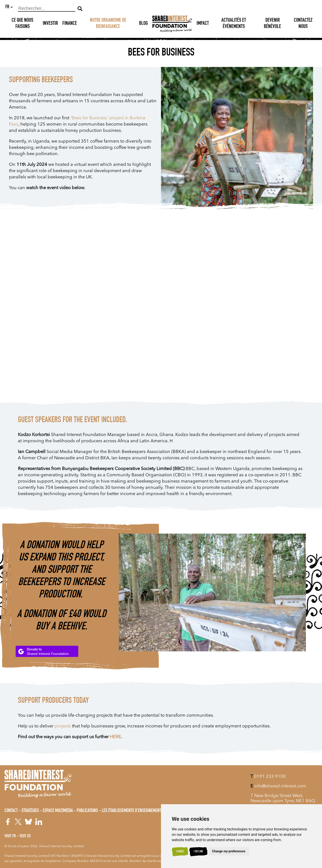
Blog (143, 24)
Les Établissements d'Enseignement (131, 811)
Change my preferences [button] (229, 851)
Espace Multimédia (58, 811)
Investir (50, 24)
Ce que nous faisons (22, 24)
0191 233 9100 (268, 777)
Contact (11, 811)
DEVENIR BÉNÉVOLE (272, 24)
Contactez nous (303, 24)
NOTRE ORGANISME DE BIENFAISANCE (108, 24)
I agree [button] (180, 852)
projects (63, 727)
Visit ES (25, 836)
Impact (203, 24)
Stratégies (30, 811)
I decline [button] (198, 852)
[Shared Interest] (172, 24)
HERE (115, 737)
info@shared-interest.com (278, 786)
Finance (70, 24)
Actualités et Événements (234, 24)
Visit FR (10, 836)
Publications (87, 811)
